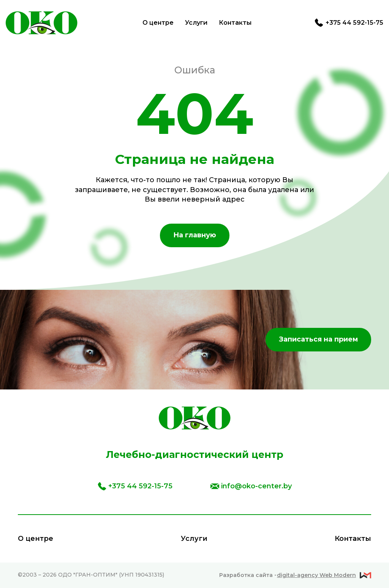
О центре (158, 23)
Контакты (235, 23)
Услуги (196, 23)
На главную (195, 235)
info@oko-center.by (251, 486)
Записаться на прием (318, 339)
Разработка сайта (288, 575)
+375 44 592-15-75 (349, 23)
